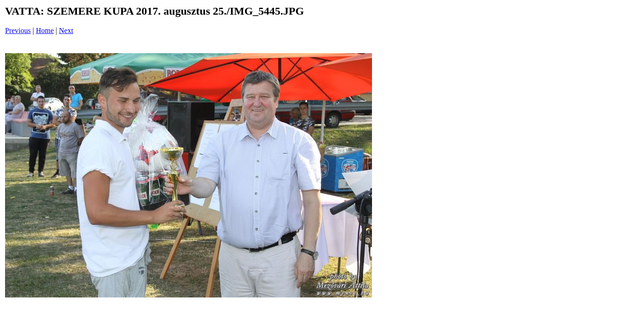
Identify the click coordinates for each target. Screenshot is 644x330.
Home (45, 30)
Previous (18, 30)
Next (66, 30)
